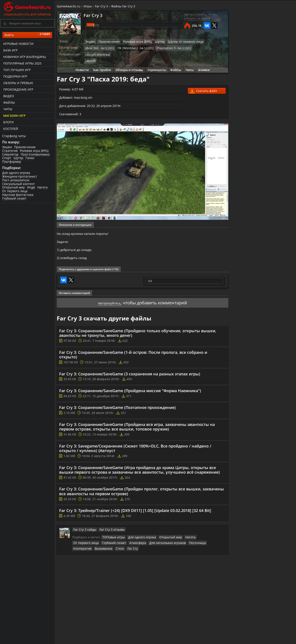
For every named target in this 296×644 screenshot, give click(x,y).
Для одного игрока (16, 173)
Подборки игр (15, 76)
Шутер (18, 158)
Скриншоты (157, 68)
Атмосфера (107, 546)
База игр (10, 50)
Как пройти (102, 68)
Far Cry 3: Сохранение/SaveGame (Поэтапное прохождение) (117, 411)
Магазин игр (14, 116)
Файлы (9, 103)
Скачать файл (203, 89)
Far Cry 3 (101, 6)
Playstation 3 (162, 47)
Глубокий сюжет (14, 198)
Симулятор (10, 154)
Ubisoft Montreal (96, 53)
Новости (82, 68)
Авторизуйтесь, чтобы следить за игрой (201, 16)
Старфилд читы (14, 136)
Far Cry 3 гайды (83, 533)
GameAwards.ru (69, 6)
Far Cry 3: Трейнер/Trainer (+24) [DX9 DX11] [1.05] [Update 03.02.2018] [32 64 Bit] (135, 514)
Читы (8, 109)
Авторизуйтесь (109, 306)
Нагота (42, 187)
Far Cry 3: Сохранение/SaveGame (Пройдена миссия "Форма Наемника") (130, 394)
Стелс (215, 546)
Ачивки (204, 68)
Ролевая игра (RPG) (34, 151)
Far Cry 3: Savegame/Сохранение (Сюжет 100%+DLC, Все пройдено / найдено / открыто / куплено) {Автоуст (135, 452)
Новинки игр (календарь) (25, 57)
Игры (88, 6)
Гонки (30, 158)
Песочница (162, 546)
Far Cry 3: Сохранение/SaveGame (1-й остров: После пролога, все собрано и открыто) (133, 358)
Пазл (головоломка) (35, 154)
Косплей (11, 129)
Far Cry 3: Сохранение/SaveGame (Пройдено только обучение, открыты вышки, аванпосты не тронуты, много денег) (138, 336)
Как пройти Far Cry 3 (248, 142)
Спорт (7, 158)
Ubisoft (90, 59)
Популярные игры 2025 (22, 63)
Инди (31, 187)
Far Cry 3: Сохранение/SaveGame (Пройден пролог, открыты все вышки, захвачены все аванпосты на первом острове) (142, 495)
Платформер (12, 162)
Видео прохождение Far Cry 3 (274, 176)
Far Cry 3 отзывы (108, 533)
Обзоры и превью (18, 83)
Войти (27, 35)
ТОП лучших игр (17, 70)
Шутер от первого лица (178, 41)
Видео (9, 96)
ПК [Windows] (125, 47)
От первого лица (15, 191)
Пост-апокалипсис (16, 180)
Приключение (25, 147)
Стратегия (10, 151)
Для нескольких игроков (134, 546)
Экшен (7, 147)
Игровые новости (18, 44)
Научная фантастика (18, 195)
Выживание (200, 546)
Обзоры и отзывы (129, 68)
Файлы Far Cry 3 (123, 6)
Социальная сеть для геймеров (27, 8)
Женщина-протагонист (20, 176)
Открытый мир (14, 187)
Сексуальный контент (19, 184)
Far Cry (78, 551)
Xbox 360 (91, 47)
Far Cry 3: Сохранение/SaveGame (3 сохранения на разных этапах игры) (130, 377)
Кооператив (181, 546)
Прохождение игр (18, 89)
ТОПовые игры (113, 540)
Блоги (9, 122)
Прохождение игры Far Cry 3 (273, 154)
